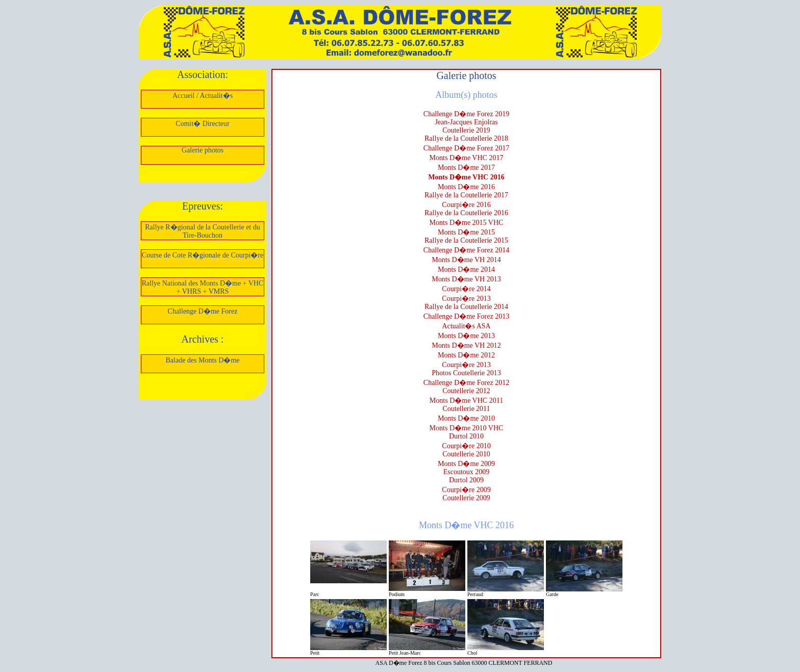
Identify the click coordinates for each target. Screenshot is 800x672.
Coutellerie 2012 (466, 391)
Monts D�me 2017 (466, 167)
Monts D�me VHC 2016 (466, 177)
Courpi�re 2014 (466, 289)
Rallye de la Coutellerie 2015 (466, 240)
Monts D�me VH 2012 (466, 345)
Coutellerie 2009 (466, 498)
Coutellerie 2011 (466, 409)
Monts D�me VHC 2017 (467, 158)
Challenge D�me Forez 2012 (466, 383)
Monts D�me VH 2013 (466, 279)
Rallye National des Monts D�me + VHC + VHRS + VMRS (203, 287)
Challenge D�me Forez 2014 (466, 250)
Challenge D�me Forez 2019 (466, 114)
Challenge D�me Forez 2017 (466, 148)
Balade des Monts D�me (202, 360)
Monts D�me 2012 (466, 355)
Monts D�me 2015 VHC (467, 223)
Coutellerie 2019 (466, 130)
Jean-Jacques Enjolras (466, 122)
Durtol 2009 (466, 480)
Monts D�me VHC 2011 (466, 400)
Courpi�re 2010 (466, 446)
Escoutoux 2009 (467, 472)
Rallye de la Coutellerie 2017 (466, 195)
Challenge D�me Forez (203, 311)
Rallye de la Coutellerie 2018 (466, 138)
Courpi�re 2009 (466, 490)
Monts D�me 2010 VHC (467, 428)
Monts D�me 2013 (466, 336)
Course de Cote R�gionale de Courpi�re (203, 255)
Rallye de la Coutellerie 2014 (466, 307)
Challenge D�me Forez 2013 (466, 316)
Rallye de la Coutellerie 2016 (466, 213)
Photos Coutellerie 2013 (466, 373)
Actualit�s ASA (466, 326)
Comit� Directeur (202, 124)
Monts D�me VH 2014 (466, 260)
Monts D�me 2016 (466, 187)
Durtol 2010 (466, 436)
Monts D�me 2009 (466, 464)
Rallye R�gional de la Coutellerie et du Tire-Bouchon (203, 231)
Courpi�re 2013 (466, 299)
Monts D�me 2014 (466, 269)
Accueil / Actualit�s (203, 96)
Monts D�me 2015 (466, 232)
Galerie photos (203, 150)
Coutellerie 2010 (466, 454)
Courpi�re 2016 (466, 205)
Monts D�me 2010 (466, 418)
